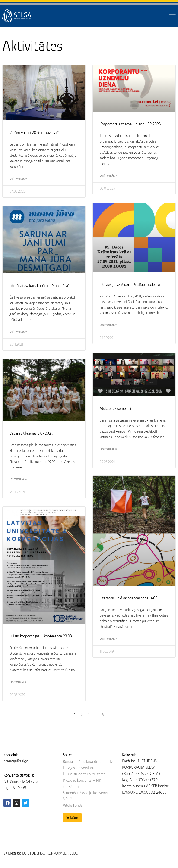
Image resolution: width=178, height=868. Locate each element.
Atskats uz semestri (115, 408)
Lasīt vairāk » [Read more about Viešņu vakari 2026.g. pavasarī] (18, 179)
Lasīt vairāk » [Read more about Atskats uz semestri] (108, 448)
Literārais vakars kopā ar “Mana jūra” (40, 286)
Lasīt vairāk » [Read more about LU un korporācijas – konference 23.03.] (18, 682)
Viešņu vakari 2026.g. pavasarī (34, 133)
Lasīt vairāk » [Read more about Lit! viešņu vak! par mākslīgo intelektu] (108, 325)
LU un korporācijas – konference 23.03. (41, 636)
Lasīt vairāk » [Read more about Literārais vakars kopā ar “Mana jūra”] (18, 332)
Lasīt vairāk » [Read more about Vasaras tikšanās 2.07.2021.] (18, 479)
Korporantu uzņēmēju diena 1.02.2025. (131, 124)
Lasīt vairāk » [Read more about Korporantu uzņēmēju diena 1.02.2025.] (108, 176)
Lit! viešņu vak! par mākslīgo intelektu (130, 284)
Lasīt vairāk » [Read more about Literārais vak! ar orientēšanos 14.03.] (108, 639)
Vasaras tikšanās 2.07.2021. (31, 433)
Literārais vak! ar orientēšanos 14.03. (129, 598)
